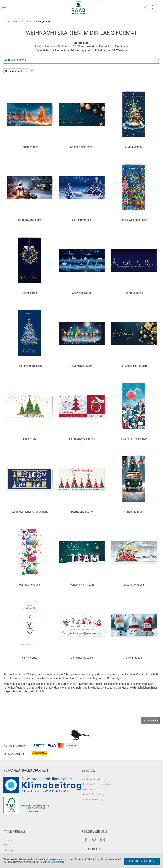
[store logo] (78, 8)
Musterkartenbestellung (96, 784)
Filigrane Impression (30, 366)
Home (7, 21)
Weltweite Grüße (82, 293)
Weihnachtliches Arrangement (30, 512)
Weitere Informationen (54, 862)
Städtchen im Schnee (134, 439)
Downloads (88, 789)
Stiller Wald (30, 439)
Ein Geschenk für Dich (134, 366)
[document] (81, 861)
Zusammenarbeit (134, 585)
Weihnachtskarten (22, 21)
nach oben (152, 720)
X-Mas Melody (134, 147)
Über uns (9, 851)
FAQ (6, 845)
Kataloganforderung (94, 779)
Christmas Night (134, 512)
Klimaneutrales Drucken (26, 770)
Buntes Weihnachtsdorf (134, 220)
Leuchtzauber (30, 147)
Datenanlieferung (92, 799)
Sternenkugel (30, 293)
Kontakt (8, 841)
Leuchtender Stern (82, 366)
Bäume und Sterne (82, 512)
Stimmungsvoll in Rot (82, 439)
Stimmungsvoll (134, 293)
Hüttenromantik (82, 220)
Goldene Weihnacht (82, 147)
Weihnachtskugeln (30, 585)
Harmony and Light (30, 220)
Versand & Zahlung (93, 794)
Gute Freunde (134, 658)
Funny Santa (30, 658)
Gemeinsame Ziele (82, 658)
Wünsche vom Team (82, 585)
